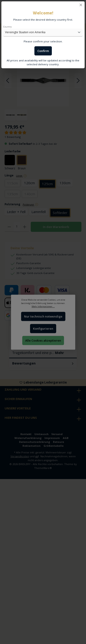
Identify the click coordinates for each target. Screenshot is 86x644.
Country (7, 27)
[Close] (81, 5)
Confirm (43, 51)
